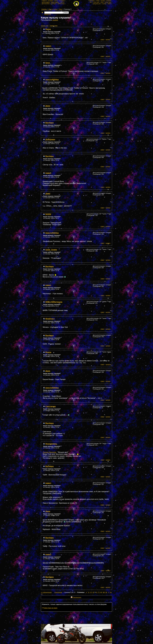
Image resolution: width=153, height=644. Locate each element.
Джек (48, 106)
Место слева (53, 9)
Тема (60, 9)
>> (111, 592)
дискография (46, 2)
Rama (48, 29)
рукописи (53, 4)
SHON (48, 214)
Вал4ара (49, 123)
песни (56, 1)
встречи (109, 1)
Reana (48, 352)
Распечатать (77, 597)
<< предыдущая (46, 592)
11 (106, 592)
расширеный (48, 14)
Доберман (50, 139)
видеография (55, 2)
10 (104, 592)
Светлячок (51, 406)
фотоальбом (46, 4)
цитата (108, 39)
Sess (48, 63)
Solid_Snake (51, 250)
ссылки (104, 4)
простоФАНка (52, 79)
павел (48, 46)
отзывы (103, 1)
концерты (62, 1)
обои (102, 2)
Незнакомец (51, 444)
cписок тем (45, 26)
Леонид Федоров (49, 452)
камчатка (92, 1)
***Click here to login (50, 608)
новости (44, 1)
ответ (102, 39)
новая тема (54, 26)
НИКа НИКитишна (54, 302)
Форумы (44, 9)
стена (97, 1)
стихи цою (96, 2)
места (62, 2)
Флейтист (50, 319)
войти (109, 4)
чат (91, 2)
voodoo (55, 20)
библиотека (61, 4)
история (51, 1)
